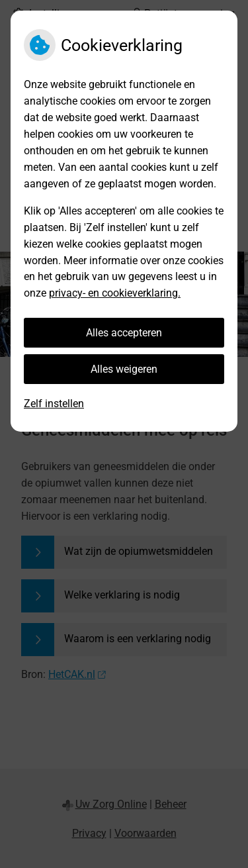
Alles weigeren (124, 369)
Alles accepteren (124, 333)
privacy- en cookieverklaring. (115, 293)
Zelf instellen (54, 404)
